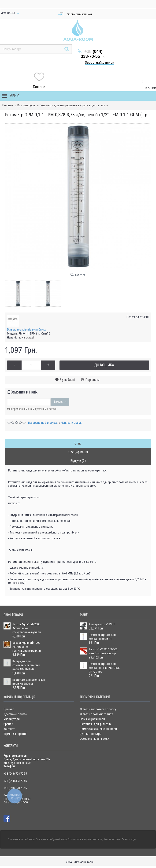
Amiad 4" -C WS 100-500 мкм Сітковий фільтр (103, 651)
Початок (8, 105)
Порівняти (93, 380)
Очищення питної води (21, 839)
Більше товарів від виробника (27, 329)
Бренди (8, 724)
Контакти (9, 729)
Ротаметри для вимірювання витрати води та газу (72, 105)
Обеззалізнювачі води (95, 739)
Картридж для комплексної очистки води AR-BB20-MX (26, 665)
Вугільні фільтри (91, 734)
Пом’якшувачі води (92, 719)
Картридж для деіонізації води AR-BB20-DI (29, 682)
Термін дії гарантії (15, 734)
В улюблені (67, 380)
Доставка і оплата (15, 714)
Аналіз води (129, 839)
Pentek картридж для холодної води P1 (102, 637)
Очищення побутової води (51, 839)
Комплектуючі (26, 105)
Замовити (60, 402)
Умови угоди (12, 719)
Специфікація (78, 452)
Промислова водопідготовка (85, 839)
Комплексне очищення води (98, 729)
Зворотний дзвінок (100, 63)
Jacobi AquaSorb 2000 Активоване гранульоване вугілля (27, 628)
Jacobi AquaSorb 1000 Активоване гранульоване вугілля (27, 647)
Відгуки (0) (78, 461)
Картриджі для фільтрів (95, 724)
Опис (78, 443)
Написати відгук (71, 423)
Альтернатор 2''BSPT (102, 624)
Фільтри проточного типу (96, 714)
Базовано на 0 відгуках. (43, 423)
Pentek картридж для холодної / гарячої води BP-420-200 (105, 668)
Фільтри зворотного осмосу (98, 709)
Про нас (9, 709)
